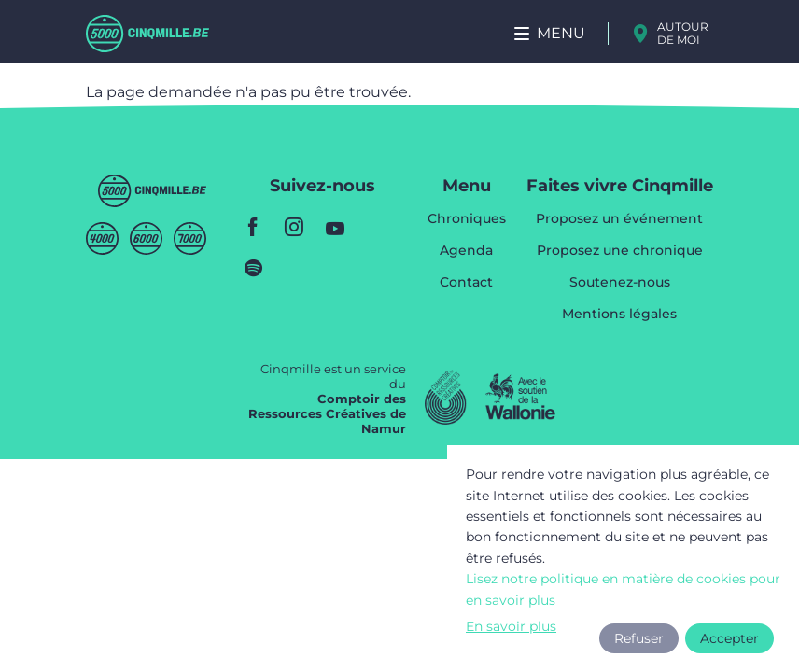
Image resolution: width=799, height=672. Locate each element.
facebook (253, 227)
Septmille (190, 238)
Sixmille (146, 238)
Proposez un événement (619, 219)
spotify (253, 268)
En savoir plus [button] (511, 626)
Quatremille (102, 238)
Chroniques (467, 219)
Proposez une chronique (620, 251)
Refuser (639, 638)
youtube (335, 227)
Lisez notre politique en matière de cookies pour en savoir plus (623, 589)
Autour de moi (683, 33)
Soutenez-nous (620, 283)
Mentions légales (619, 314)
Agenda (466, 251)
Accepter (729, 638)
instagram (294, 227)
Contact (466, 282)
